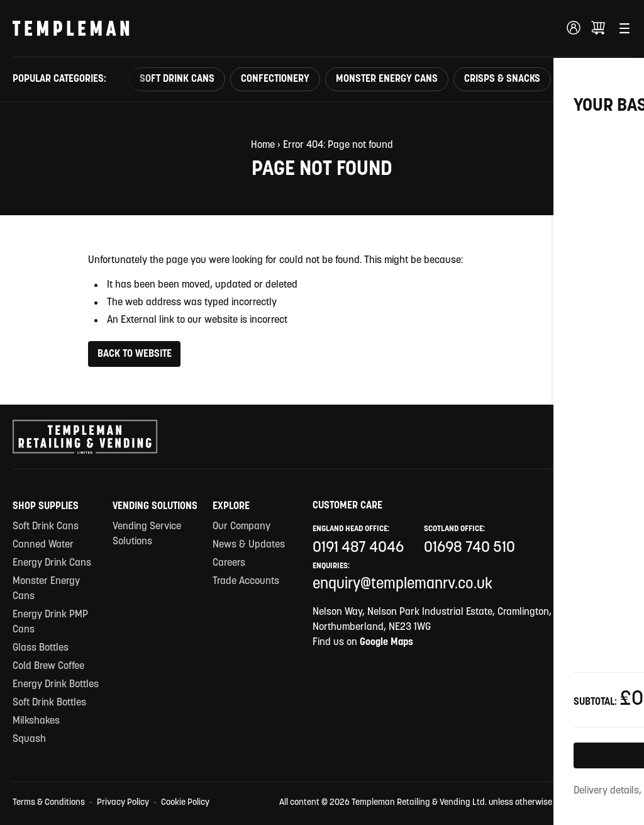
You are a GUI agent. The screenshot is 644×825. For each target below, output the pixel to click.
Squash (29, 739)
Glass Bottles (41, 648)
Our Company (241, 527)
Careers (229, 563)
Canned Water (43, 545)
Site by (608, 803)
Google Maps (386, 643)
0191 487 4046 (358, 548)
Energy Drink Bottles (56, 685)
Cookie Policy (185, 803)
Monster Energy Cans (387, 79)
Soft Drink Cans (177, 79)
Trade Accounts (246, 581)
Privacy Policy (123, 803)
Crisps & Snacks (502, 79)
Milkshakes (36, 721)
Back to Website (135, 354)
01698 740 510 (469, 548)
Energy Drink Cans (52, 563)
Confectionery (275, 79)
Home (263, 145)
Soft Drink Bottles (49, 703)
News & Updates (249, 545)
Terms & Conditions (49, 803)
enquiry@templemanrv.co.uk (402, 585)
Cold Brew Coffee (48, 666)
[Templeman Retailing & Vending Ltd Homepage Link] (71, 28)
